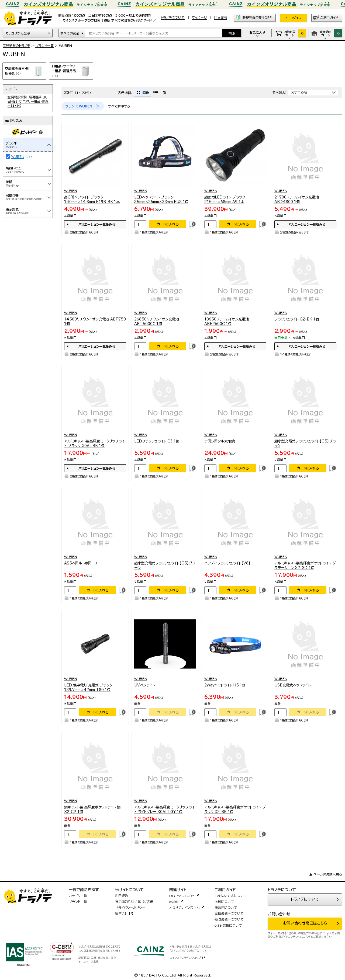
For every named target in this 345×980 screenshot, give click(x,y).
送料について (224, 902)
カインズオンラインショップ (185, 958)
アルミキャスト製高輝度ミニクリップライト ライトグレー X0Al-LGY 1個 (164, 810)
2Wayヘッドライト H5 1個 (225, 685)
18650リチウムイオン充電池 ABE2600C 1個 (227, 322)
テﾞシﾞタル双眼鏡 (220, 441)
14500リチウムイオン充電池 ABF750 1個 (95, 322)
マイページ (199, 18)
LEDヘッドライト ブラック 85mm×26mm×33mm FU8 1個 (161, 200)
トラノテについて (305, 899)
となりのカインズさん (184, 908)
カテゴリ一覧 (78, 896)
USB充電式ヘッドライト (293, 685)
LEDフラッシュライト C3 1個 (157, 441)
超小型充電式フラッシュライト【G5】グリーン (165, 566)
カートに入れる (168, 224)
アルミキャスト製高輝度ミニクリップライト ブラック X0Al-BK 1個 (94, 444)
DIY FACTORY (182, 896)
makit (174, 902)
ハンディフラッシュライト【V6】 (227, 563)
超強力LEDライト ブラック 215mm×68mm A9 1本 (225, 200)
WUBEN (18, 156)
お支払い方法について (231, 896)
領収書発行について (229, 919)
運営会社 (122, 913)
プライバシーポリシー (130, 908)
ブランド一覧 (44, 46)
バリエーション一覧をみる (97, 224)
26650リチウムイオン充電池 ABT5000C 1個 (157, 322)
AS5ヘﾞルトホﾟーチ (81, 563)
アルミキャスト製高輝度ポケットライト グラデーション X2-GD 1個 (305, 566)
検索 (232, 33)
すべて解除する (119, 106)
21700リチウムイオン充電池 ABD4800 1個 (297, 200)
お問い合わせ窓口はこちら (305, 923)
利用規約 (122, 896)
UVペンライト (145, 685)
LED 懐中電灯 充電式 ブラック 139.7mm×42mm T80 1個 (88, 688)
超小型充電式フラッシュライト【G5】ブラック (305, 444)
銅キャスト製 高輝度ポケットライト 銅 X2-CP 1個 (92, 810)
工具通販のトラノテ (16, 46)
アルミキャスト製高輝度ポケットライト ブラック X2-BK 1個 (235, 810)
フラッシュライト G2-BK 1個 (297, 319)
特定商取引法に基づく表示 (134, 902)
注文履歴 (220, 18)
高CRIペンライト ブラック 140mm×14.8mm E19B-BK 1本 (92, 200)
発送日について (226, 908)
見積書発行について (229, 913)
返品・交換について (228, 925)
